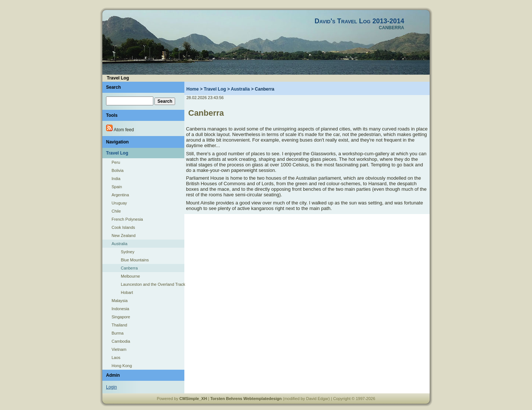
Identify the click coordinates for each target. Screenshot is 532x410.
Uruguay (119, 203)
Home (193, 89)
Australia (120, 244)
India (116, 179)
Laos (116, 358)
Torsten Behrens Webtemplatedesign (246, 399)
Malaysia (120, 301)
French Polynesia (127, 219)
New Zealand (124, 236)
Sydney (128, 252)
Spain (117, 187)
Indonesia (120, 309)
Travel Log (215, 89)
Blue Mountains (135, 260)
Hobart (127, 292)
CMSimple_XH (193, 399)
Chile (116, 211)
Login (111, 387)
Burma (117, 333)
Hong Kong (122, 366)
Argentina (120, 195)
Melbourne (130, 276)
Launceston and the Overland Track (153, 284)
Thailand (119, 325)
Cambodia (121, 341)
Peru (116, 162)
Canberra (129, 268)
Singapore (121, 317)
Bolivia (117, 170)
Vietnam (119, 349)
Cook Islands (123, 227)
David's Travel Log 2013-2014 (359, 21)
